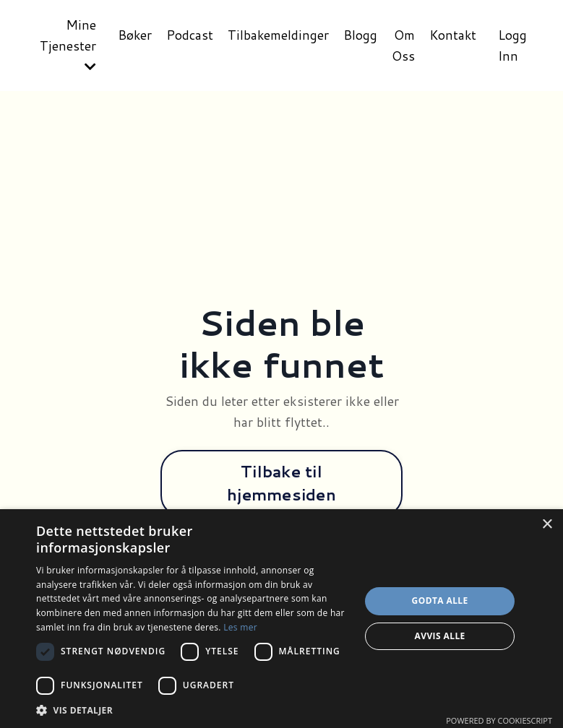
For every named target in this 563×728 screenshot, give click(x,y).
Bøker (132, 35)
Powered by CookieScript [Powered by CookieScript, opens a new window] (499, 720)
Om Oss (402, 45)
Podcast (188, 35)
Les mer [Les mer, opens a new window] (240, 627)
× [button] (547, 525)
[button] (193, 710)
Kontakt (452, 35)
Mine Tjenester (65, 44)
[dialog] (281, 619)
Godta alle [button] (440, 601)
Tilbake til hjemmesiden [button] (281, 483)
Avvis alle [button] (440, 636)
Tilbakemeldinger (276, 35)
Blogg (359, 35)
